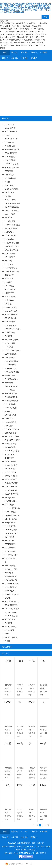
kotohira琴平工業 (11, 311)
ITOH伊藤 (8, 623)
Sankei (7, 135)
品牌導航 (34, 52)
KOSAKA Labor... (11, 454)
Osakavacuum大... (12, 246)
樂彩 (7, 562)
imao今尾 (8, 261)
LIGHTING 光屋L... (12, 533)
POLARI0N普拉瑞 (11, 164)
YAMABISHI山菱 (11, 315)
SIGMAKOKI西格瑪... (13, 150)
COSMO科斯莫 (10, 433)
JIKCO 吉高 (9, 275)
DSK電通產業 (10, 358)
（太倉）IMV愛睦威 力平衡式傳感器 (44, 661)
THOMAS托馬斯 (11, 569)
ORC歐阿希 (9, 426)
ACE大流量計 (10, 254)
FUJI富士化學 (10, 548)
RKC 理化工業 (10, 526)
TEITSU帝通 (9, 537)
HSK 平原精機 (10, 404)
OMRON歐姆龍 (11, 318)
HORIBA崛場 (10, 185)
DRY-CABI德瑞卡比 (12, 429)
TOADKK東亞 (10, 343)
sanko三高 (9, 218)
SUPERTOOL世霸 (12, 594)
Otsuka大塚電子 (11, 307)
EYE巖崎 (8, 196)
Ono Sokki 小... (10, 559)
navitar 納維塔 (10, 447)
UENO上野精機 (11, 354)
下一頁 (47, 825)
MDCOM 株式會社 (12, 519)
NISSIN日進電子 (11, 465)
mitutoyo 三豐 (10, 498)
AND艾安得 (9, 264)
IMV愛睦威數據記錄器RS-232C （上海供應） (8, 661)
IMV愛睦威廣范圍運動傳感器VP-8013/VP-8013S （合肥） (32, 661)
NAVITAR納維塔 (11, 580)
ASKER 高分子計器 (12, 451)
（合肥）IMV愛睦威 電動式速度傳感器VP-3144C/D (20, 702)
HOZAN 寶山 (10, 505)
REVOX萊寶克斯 (11, 153)
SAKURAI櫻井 (10, 322)
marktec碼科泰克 (11, 228)
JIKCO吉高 (9, 573)
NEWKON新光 (10, 627)
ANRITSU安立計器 (12, 272)
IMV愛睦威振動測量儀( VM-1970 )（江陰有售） (20, 785)
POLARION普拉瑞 (12, 361)
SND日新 (8, 304)
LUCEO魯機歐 (10, 365)
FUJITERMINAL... (12, 602)
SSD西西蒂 (9, 171)
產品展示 (24, 52)
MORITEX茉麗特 (11, 530)
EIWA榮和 (9, 598)
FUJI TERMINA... (11, 472)
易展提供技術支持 (12, 853)
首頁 (5, 52)
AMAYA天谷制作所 (12, 609)
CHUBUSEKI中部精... (13, 440)
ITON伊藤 (8, 336)
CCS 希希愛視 (10, 157)
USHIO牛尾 (9, 419)
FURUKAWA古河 (11, 490)
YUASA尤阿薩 (10, 512)
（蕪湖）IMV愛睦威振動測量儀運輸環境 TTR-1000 (44, 702)
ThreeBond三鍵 (11, 368)
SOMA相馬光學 (11, 408)
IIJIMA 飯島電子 (11, 566)
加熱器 (7, 641)
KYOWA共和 (10, 232)
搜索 (45, 17)
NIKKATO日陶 (10, 620)
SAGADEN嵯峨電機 (12, 203)
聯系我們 (34, 58)
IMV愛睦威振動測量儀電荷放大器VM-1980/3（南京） (44, 785)
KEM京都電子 (10, 257)
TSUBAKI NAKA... (12, 612)
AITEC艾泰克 (10, 146)
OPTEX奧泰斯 (10, 462)
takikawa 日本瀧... (12, 211)
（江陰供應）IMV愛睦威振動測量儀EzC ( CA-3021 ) (32, 785)
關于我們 (15, 52)
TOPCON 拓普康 (11, 616)
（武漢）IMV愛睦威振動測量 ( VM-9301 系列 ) (8, 785)
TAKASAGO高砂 (11, 476)
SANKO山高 (9, 239)
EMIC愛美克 (9, 458)
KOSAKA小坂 (10, 200)
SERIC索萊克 (10, 544)
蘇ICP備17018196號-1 (27, 853)
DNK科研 (8, 282)
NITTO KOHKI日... (12, 132)
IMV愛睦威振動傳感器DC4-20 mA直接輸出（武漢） (44, 744)
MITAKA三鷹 (10, 193)
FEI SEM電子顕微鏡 (12, 508)
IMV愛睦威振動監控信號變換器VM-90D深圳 (20, 744)
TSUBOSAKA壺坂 (12, 494)
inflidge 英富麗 (10, 523)
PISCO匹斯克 (10, 289)
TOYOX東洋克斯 (11, 605)
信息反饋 (24, 58)
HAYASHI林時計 (11, 394)
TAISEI (7, 634)
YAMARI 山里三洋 (12, 250)
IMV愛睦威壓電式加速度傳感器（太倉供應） (8, 702)
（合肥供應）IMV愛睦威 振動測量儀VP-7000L (20, 661)
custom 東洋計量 (11, 386)
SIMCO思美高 (10, 160)
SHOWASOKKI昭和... (13, 437)
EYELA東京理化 (11, 268)
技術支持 (5, 58)
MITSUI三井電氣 (11, 637)
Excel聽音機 (9, 541)
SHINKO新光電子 (11, 555)
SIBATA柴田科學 (11, 397)
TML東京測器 (10, 376)
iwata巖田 (8, 411)
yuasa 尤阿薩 (10, 390)
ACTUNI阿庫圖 (10, 422)
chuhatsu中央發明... (12, 340)
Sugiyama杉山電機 (12, 243)
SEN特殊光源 (10, 221)
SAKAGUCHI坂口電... (13, 515)
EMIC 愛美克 (10, 175)
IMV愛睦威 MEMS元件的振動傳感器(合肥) (32, 702)
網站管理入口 (41, 853)
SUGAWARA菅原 (11, 483)
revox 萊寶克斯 (10, 587)
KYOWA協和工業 (11, 139)
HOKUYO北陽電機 (12, 168)
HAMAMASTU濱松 (12, 372)
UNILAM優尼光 (10, 325)
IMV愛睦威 (9, 383)
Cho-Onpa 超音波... (12, 584)
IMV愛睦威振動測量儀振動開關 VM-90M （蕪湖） (8, 744)
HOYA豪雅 (9, 347)
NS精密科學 (9, 293)
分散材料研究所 (11, 576)
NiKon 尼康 (9, 279)
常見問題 (15, 58)
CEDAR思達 (9, 124)
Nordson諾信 (10, 286)
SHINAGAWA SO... (12, 379)
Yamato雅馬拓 (10, 214)
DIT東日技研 (9, 142)
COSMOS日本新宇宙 (13, 350)
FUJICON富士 (10, 236)
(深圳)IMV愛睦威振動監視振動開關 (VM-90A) (32, 744)
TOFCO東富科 (10, 178)
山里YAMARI (10, 300)
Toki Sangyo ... (10, 591)
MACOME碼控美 (11, 487)
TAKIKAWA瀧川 (11, 480)
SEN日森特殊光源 (12, 401)
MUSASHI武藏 (10, 415)
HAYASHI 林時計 (11, 501)
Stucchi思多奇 (10, 128)
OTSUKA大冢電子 (12, 189)
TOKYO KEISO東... (12, 207)
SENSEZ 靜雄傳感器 (13, 225)
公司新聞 (44, 52)
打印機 (7, 182)
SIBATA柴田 (9, 630)
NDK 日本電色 (10, 297)
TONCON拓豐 (10, 551)
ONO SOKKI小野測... (13, 329)
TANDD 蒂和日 (10, 469)
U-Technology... (11, 333)
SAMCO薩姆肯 (10, 444)
